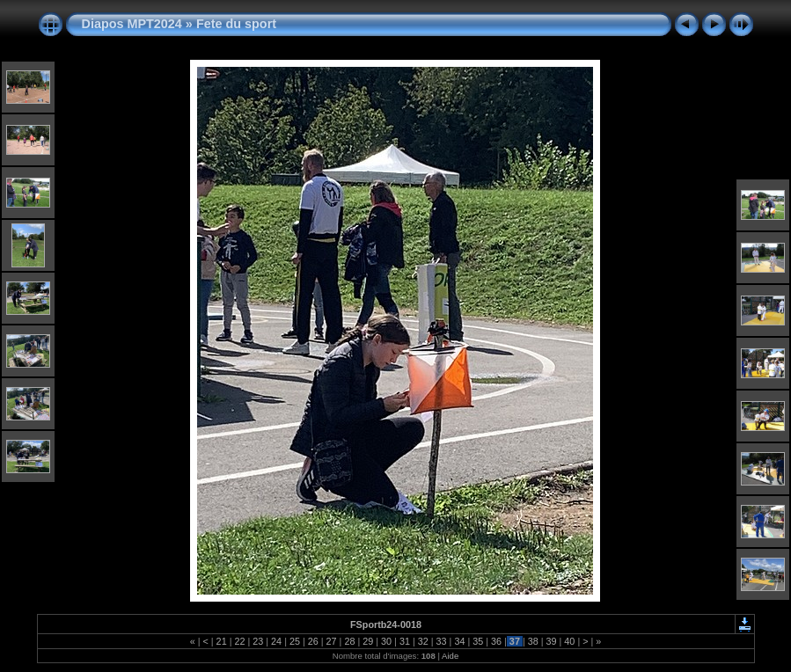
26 (313, 641)
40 (569, 641)
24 (276, 641)
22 (239, 641)
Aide (450, 656)
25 (295, 641)
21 (222, 641)
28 (349, 641)
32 (423, 641)
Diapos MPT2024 (132, 24)
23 (258, 641)
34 (459, 641)
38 (533, 641)
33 (442, 641)
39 (552, 641)
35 (478, 641)
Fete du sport (236, 24)
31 (405, 641)
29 (368, 641)
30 (386, 641)
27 (332, 641)
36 (496, 641)
